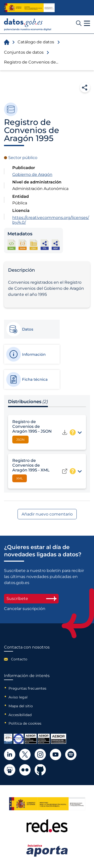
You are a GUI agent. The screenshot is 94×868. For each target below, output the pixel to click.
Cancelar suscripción (25, 609)
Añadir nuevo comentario (47, 514)
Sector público (23, 158)
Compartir (85, 87)
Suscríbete (31, 599)
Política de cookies (25, 723)
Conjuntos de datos (24, 52)
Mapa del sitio (21, 706)
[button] (87, 23)
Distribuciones (28, 402)
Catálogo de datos (36, 42)
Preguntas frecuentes (27, 688)
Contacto (19, 659)
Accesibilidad (20, 715)
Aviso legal (18, 697)
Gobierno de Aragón (32, 174)
